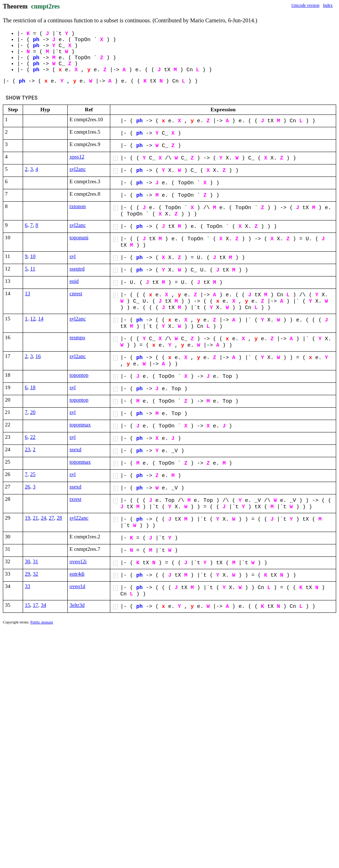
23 (27, 449)
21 (36, 518)
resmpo (77, 337)
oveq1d (77, 586)
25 (33, 474)
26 (27, 487)
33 (27, 586)
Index (328, 5)
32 (36, 574)
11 (33, 269)
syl (73, 256)
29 (27, 574)
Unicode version (305, 5)
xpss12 (77, 157)
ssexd (75, 449)
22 (33, 437)
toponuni (79, 237)
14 (41, 319)
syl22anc (79, 518)
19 (27, 518)
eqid (74, 281)
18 (33, 387)
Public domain (42, 622)
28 (59, 518)
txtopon (78, 206)
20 (33, 412)
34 (43, 605)
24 (43, 518)
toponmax (80, 425)
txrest (75, 499)
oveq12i (78, 561)
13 (27, 293)
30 (27, 561)
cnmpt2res (46, 6)
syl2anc (78, 169)
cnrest (76, 293)
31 (36, 561)
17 (36, 605)
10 (33, 256)
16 (38, 356)
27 (52, 518)
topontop (79, 375)
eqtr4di (77, 574)
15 (27, 605)
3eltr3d (77, 605)
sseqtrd (77, 269)
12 (33, 319)
